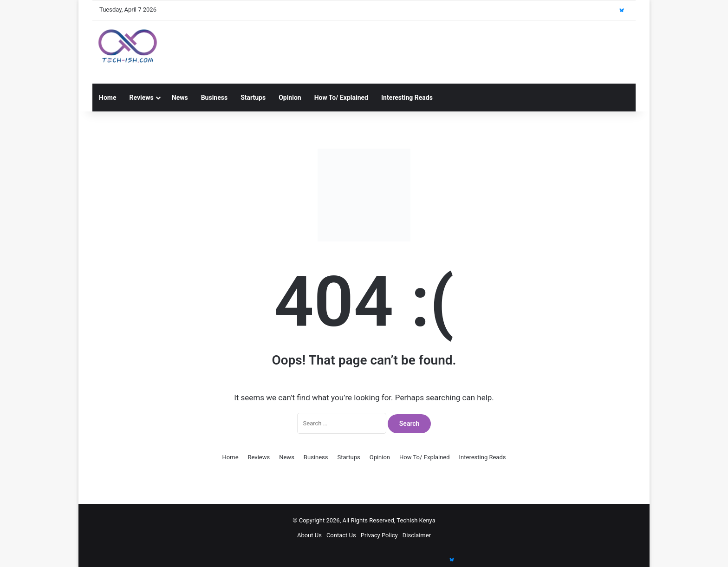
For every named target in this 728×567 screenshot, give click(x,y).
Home (107, 98)
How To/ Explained (341, 98)
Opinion (290, 98)
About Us (309, 535)
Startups (253, 98)
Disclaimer (417, 535)
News (180, 98)
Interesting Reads (407, 98)
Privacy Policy (379, 535)
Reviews (141, 98)
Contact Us (341, 535)
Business (214, 98)
